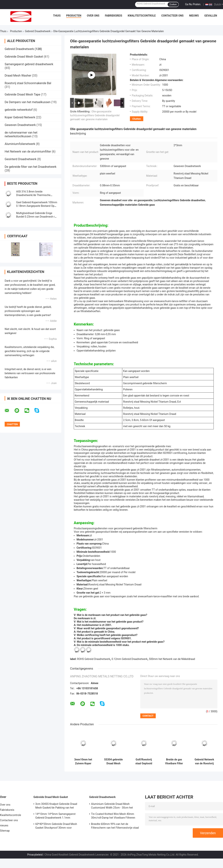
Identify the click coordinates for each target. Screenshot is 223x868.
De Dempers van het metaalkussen (28, 102)
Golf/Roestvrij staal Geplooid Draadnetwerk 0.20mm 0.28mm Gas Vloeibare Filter (144, 762)
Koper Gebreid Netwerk (20, 117)
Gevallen (211, 16)
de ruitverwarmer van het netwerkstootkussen (21, 134)
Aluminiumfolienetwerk (20, 144)
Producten (74, 16)
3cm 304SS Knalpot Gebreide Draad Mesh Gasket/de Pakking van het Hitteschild (56, 806)
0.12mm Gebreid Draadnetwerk (129, 659)
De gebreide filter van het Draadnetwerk (31, 167)
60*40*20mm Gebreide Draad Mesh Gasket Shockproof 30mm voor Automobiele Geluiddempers (56, 826)
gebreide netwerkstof (19, 110)
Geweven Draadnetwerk (20, 125)
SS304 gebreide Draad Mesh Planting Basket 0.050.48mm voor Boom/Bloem (114, 762)
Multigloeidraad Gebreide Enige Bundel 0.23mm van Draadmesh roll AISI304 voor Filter (37, 217)
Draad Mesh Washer (18, 76)
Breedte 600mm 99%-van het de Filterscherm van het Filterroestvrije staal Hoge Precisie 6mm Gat (115, 826)
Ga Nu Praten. (193, 4)
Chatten (137, 119)
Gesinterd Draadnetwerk (21, 159)
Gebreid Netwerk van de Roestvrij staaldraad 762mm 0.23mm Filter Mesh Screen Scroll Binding (204, 762)
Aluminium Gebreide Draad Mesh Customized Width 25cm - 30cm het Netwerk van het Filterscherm (112, 806)
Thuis (57, 16)
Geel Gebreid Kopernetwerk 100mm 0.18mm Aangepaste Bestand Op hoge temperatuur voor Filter (37, 206)
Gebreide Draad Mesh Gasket (24, 57)
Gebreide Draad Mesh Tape (22, 94)
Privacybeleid (35, 855)
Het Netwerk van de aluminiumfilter (28, 152)
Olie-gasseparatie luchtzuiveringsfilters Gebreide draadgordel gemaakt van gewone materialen (95, 115)
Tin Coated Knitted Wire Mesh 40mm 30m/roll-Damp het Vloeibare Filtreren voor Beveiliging (113, 816)
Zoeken (173, 4)
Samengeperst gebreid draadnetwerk (29, 64)
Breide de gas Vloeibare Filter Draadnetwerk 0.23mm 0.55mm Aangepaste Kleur (174, 762)
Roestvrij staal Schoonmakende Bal (28, 83)
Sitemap (5, 831)
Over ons (93, 16)
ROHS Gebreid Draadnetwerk (94, 659)
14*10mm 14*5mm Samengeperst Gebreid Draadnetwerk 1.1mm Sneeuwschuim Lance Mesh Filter (55, 816)
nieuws (194, 16)
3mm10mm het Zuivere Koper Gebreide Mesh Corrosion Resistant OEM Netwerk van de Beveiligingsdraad (83, 762)
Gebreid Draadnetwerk (38, 31)
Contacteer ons (172, 16)
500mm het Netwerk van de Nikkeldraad (172, 659)
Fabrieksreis (114, 16)
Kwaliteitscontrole (142, 16)
